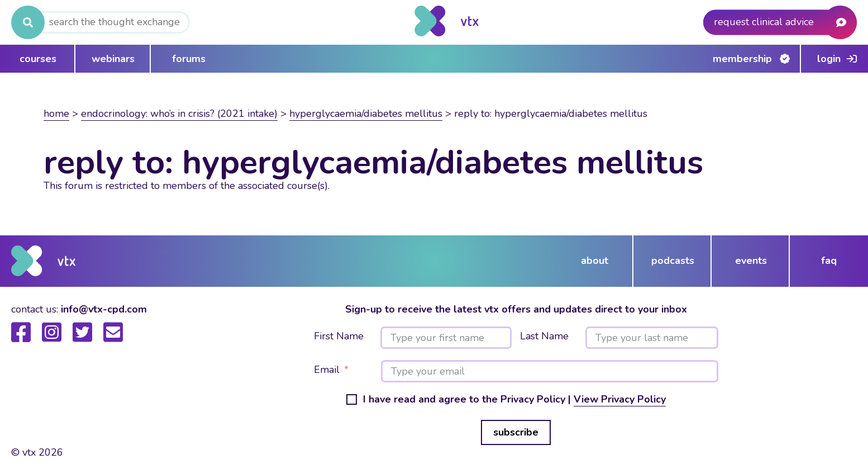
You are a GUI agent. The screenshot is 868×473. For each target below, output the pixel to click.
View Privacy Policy (620, 399)
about (595, 261)
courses (38, 59)
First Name (339, 337)
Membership (742, 59)
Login (829, 59)
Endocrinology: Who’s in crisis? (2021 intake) (179, 113)
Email (327, 370)
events (751, 261)
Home (56, 113)
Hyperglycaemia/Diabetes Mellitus (366, 113)
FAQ (829, 261)
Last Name (544, 337)
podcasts (673, 261)
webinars (113, 59)
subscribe (516, 432)
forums (189, 59)
